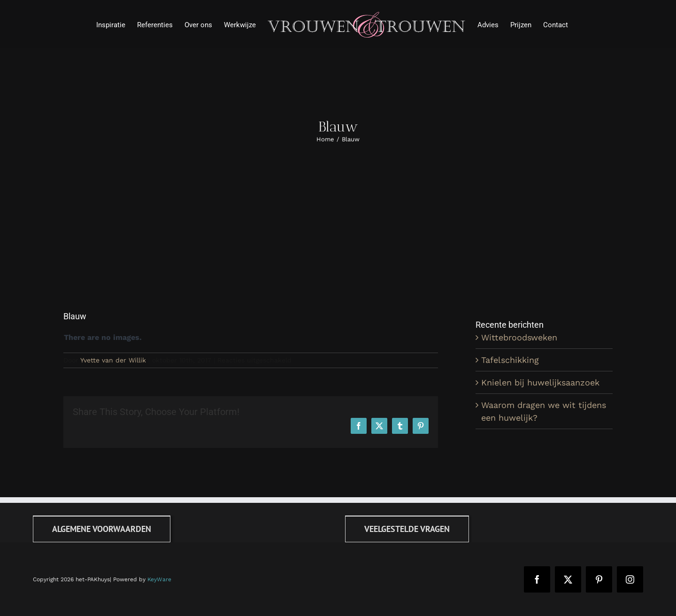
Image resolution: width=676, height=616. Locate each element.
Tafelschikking (510, 360)
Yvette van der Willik (113, 360)
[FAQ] (407, 529)
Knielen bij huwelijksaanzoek (540, 382)
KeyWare (159, 579)
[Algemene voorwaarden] (102, 529)
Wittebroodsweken (519, 337)
